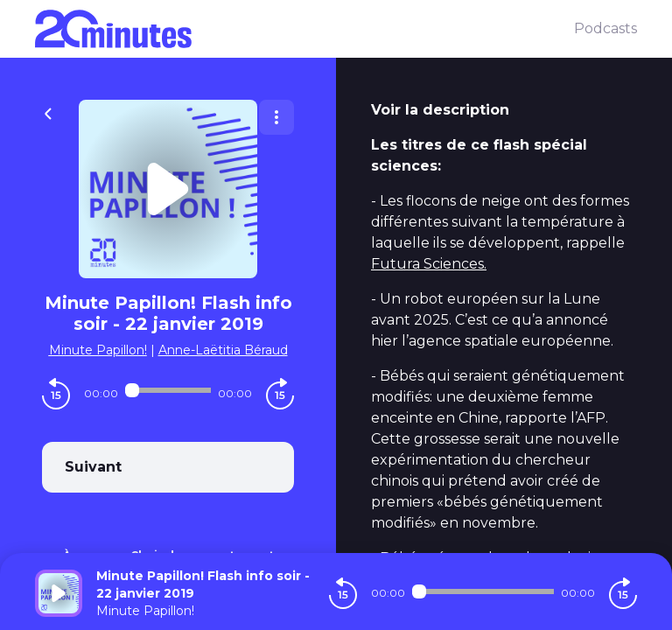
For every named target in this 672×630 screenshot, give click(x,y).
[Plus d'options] (276, 117)
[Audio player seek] (168, 390)
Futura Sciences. (429, 264)
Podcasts (605, 28)
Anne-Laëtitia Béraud (223, 350)
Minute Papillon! (98, 350)
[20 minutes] (304, 29)
